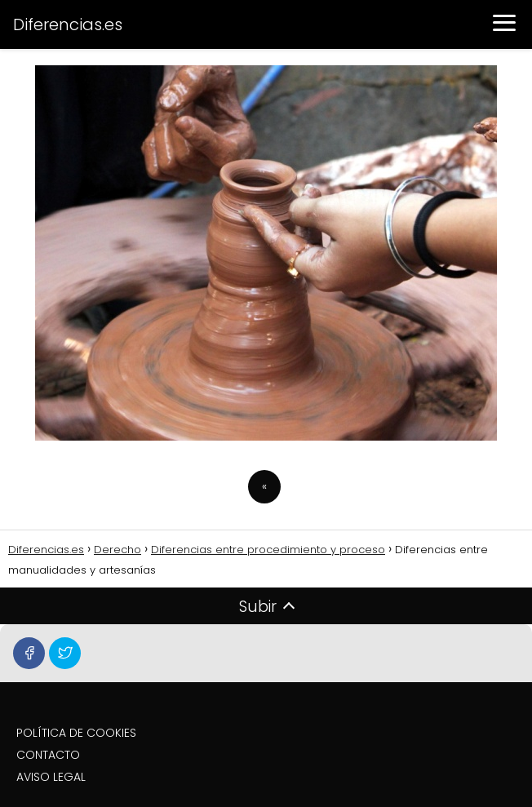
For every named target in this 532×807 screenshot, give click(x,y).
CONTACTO (48, 755)
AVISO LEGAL (51, 777)
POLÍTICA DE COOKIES (76, 733)
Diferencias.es (68, 24)
